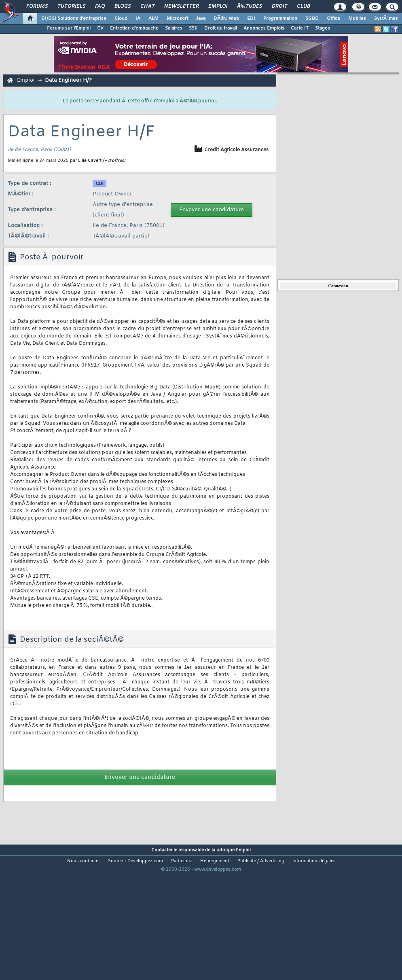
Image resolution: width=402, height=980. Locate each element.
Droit (279, 6)
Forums (37, 6)
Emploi (218, 6)
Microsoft (177, 19)
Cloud (121, 19)
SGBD (312, 19)
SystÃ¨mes (386, 19)
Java (201, 19)
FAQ (100, 6)
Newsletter (181, 6)
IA (138, 19)
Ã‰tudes (250, 6)
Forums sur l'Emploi (69, 28)
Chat (147, 6)
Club (303, 6)
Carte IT (300, 28)
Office (333, 19)
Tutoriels (71, 6)
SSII (193, 28)
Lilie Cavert (90, 161)
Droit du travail (221, 28)
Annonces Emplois (264, 28)
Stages (323, 28)
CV (100, 28)
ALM (153, 19)
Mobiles (357, 19)
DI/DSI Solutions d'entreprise (74, 19)
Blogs (123, 6)
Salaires (174, 28)
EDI (251, 19)
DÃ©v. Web (226, 19)
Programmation (280, 19)
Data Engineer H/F (69, 80)
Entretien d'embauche (134, 28)
